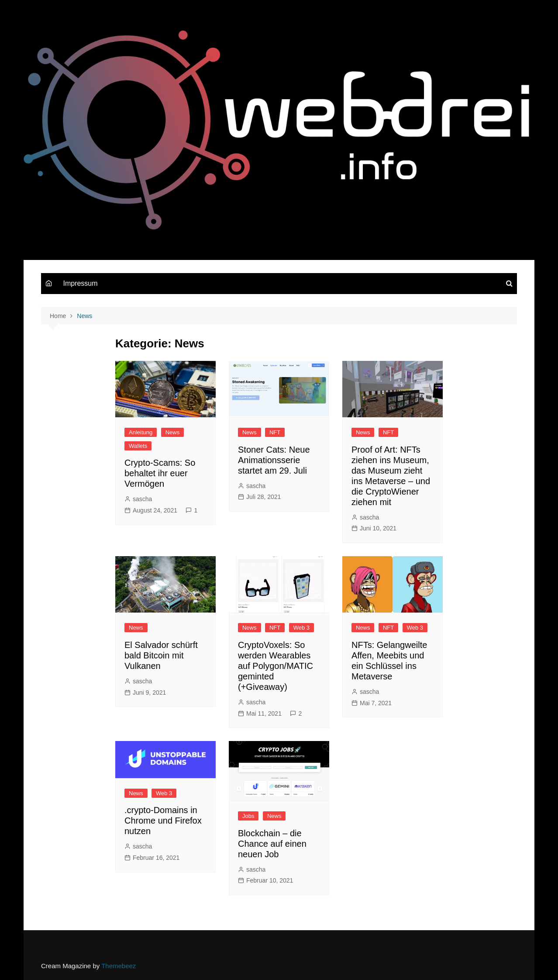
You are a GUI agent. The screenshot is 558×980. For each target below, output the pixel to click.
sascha (142, 499)
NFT (275, 432)
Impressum (80, 283)
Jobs (248, 816)
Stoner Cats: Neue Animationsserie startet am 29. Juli (274, 460)
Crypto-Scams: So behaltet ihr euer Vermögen (160, 473)
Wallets (138, 446)
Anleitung (141, 432)
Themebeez (119, 966)
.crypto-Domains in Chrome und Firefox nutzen (163, 821)
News (173, 432)
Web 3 (301, 628)
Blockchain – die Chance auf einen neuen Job (272, 844)
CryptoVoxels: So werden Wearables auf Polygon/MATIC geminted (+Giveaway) (276, 666)
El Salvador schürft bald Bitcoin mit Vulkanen (161, 655)
